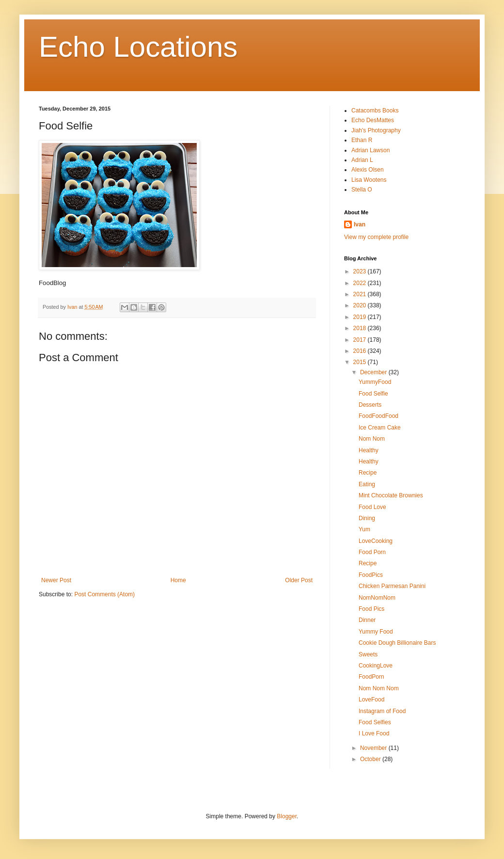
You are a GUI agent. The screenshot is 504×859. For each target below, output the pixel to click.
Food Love (372, 507)
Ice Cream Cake (380, 428)
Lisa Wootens (369, 180)
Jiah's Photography (376, 130)
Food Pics (371, 609)
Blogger (287, 816)
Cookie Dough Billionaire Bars (397, 643)
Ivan (360, 224)
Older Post (299, 580)
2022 (361, 283)
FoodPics (371, 575)
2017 (361, 340)
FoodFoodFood (378, 416)
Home (178, 580)
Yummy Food (376, 632)
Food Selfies (375, 722)
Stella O (362, 190)
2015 (361, 362)
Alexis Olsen (368, 170)
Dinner (367, 620)
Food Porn (372, 552)
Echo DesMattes (373, 120)
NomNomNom (377, 598)
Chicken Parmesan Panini (392, 586)
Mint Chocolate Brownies (391, 495)
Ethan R (362, 140)
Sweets (368, 654)
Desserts (370, 405)
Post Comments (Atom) (104, 594)
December (374, 372)
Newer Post (56, 580)
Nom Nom (372, 439)
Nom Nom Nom (379, 688)
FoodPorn (371, 677)
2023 (361, 271)
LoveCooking (376, 541)
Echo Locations (138, 47)
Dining (367, 518)
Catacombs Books (375, 111)
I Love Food (374, 733)
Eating (367, 484)
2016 (361, 351)
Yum (364, 529)
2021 (361, 294)
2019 (361, 317)
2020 (361, 305)
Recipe (368, 473)
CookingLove (376, 666)
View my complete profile (376, 237)
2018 (361, 328)
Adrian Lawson (370, 150)
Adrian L (362, 160)
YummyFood (375, 382)
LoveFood (371, 700)
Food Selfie (373, 394)
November (374, 748)
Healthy (369, 450)
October (371, 759)
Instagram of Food (382, 711)
